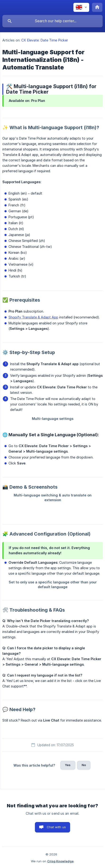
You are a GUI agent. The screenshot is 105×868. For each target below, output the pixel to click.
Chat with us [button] (56, 827)
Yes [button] (68, 765)
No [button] (84, 765)
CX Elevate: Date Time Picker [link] (45, 40)
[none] (81, 7)
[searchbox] (52, 21)
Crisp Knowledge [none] (60, 861)
